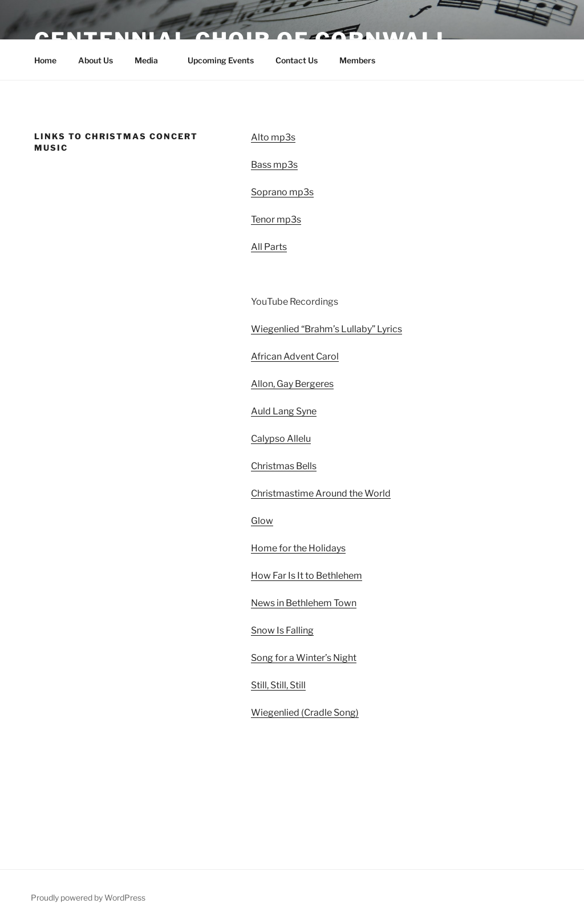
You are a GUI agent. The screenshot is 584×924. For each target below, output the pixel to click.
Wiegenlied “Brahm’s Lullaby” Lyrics (327, 329)
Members (357, 60)
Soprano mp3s (282, 192)
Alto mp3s (273, 137)
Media (152, 60)
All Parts (269, 247)
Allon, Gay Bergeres (292, 384)
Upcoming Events (221, 60)
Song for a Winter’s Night (304, 658)
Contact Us (297, 60)
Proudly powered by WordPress (88, 897)
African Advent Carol (295, 356)
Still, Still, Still (278, 685)
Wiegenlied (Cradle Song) (305, 713)
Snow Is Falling (282, 630)
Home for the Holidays (298, 548)
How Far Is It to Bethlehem (307, 576)
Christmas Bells (284, 466)
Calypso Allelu (281, 439)
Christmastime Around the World (321, 493)
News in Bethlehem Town (304, 603)
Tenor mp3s (276, 219)
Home (45, 60)
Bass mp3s (274, 165)
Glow (262, 521)
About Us (96, 60)
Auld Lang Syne (284, 411)
